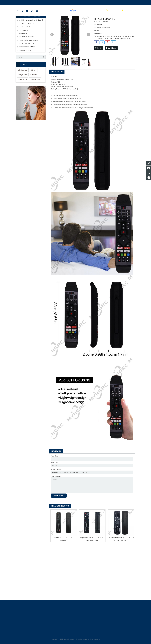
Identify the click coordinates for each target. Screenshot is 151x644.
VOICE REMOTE (25, 41)
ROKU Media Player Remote (28, 54)
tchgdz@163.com (39, 2)
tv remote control (128, 51)
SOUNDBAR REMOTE (26, 51)
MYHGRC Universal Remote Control (31, 34)
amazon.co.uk (35, 93)
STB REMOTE (24, 48)
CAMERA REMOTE (25, 64)
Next (89, 49)
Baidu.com (33, 89)
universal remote (126, 53)
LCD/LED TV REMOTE (27, 37)
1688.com (33, 84)
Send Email (111, 62)
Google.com (22, 89)
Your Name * (55, 470)
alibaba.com (22, 84)
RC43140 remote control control (109, 53)
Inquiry (99, 62)
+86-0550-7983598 (24, 2)
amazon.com (23, 93)
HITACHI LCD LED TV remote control (109, 51)
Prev (52, 49)
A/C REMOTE (24, 44)
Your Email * (55, 477)
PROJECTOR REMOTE (27, 61)
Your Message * (56, 492)
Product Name (56, 484)
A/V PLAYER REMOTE (27, 58)
